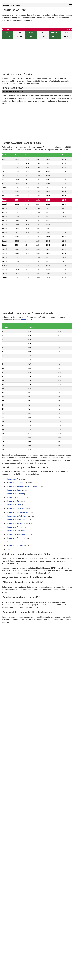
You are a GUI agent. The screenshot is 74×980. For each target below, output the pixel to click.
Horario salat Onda (14, 490)
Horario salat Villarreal (15, 494)
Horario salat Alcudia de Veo (17, 520)
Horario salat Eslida (14, 505)
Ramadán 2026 (26, 320)
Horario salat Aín (13, 527)
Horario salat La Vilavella (16, 483)
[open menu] (70, 4)
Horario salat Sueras (14, 538)
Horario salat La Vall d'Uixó (17, 516)
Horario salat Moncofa (15, 542)
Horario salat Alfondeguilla (17, 512)
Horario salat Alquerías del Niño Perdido (22, 486)
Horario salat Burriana (15, 497)
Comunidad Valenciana (12, 5)
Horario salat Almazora (15, 509)
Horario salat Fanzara (15, 546)
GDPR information (9, 633)
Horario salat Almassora (16, 523)
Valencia (10, 549)
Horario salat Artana (14, 479)
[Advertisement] (37, 58)
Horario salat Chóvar (15, 531)
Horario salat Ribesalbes (16, 534)
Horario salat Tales (14, 501)
